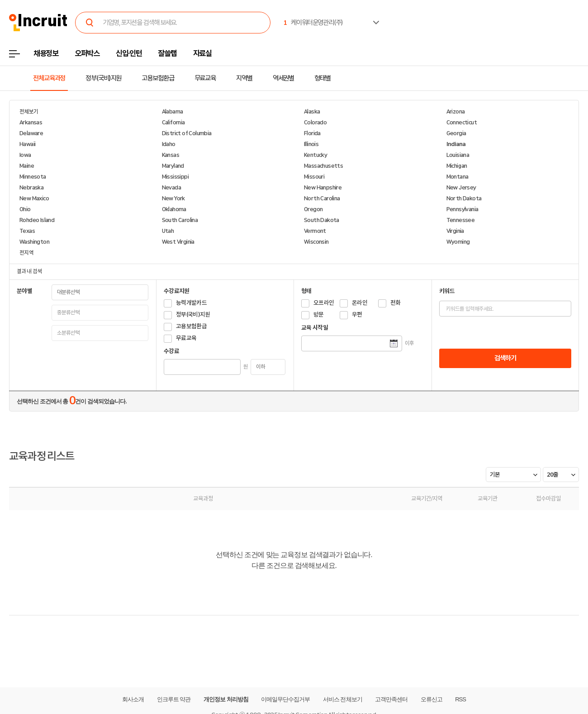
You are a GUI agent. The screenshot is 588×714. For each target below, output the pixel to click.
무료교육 (205, 78)
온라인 (360, 303)
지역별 (244, 78)
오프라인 (324, 303)
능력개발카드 (191, 303)
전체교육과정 (49, 78)
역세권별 (284, 78)
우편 (357, 314)
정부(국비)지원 (103, 78)
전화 (396, 303)
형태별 (322, 78)
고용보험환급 (158, 78)
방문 (319, 314)
